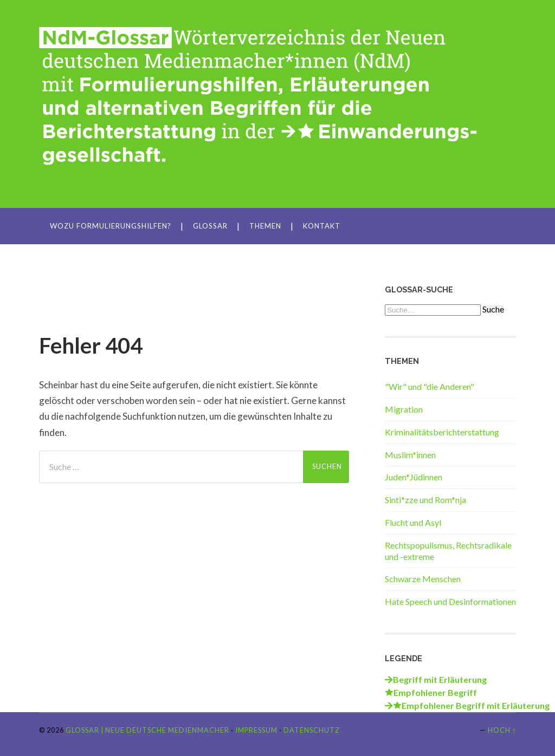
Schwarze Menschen (423, 579)
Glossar (210, 226)
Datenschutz (312, 730)
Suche (493, 309)
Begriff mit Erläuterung (440, 679)
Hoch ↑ (502, 730)
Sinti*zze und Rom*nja (425, 500)
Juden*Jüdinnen (414, 477)
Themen (265, 226)
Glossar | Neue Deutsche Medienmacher (147, 730)
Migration (404, 409)
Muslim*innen (410, 455)
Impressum (256, 730)
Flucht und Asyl (413, 522)
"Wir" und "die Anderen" (430, 386)
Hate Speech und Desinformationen (450, 601)
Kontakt (322, 226)
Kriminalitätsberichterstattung (442, 432)
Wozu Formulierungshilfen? (111, 226)
